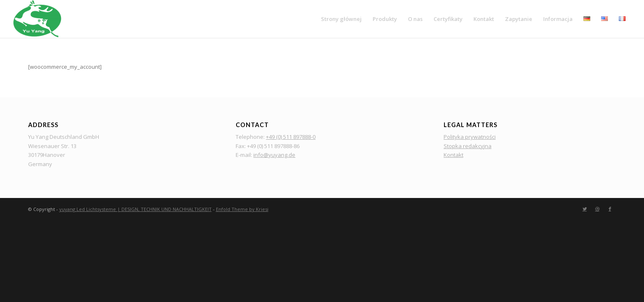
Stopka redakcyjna (468, 146)
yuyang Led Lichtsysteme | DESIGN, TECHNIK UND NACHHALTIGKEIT (135, 209)
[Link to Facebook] (610, 209)
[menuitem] (341, 19)
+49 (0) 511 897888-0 (291, 137)
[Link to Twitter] (585, 209)
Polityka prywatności (470, 137)
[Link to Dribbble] (597, 209)
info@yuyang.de (274, 155)
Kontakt (453, 155)
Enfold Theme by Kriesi (242, 209)
